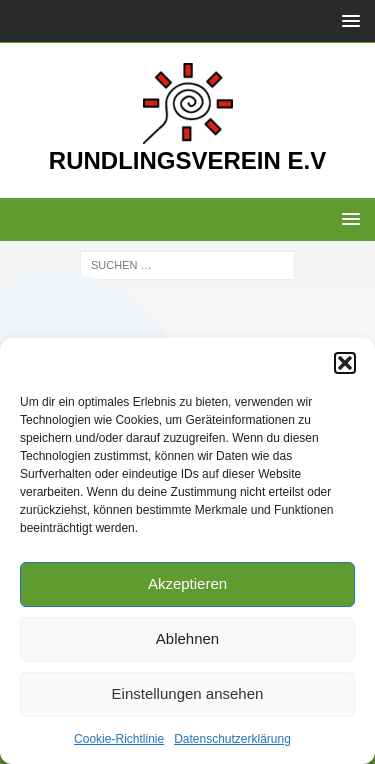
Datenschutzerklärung (232, 739)
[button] (345, 363)
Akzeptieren (187, 583)
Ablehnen (187, 638)
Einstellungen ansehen (188, 693)
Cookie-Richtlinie (119, 739)
